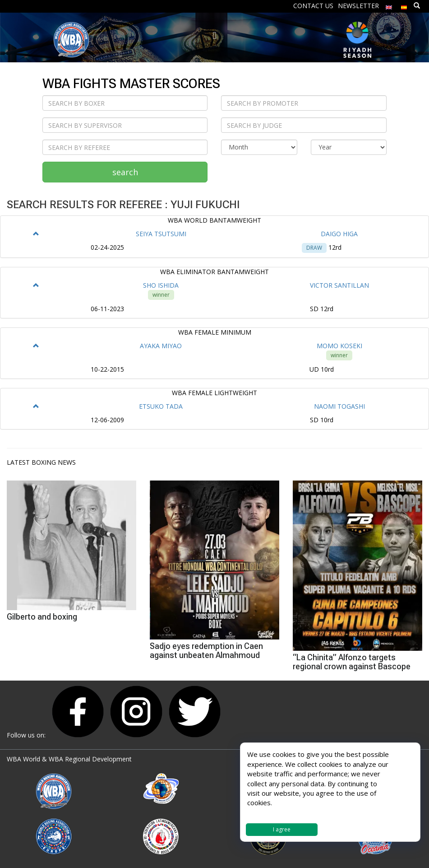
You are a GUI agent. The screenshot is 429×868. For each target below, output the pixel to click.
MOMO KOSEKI (339, 346)
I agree (282, 829)
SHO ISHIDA (161, 285)
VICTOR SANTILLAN (339, 285)
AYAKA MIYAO (161, 346)
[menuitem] (389, 5)
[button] (36, 234)
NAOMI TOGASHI (339, 406)
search (125, 172)
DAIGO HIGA (339, 234)
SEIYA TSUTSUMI (161, 234)
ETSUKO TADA (161, 406)
